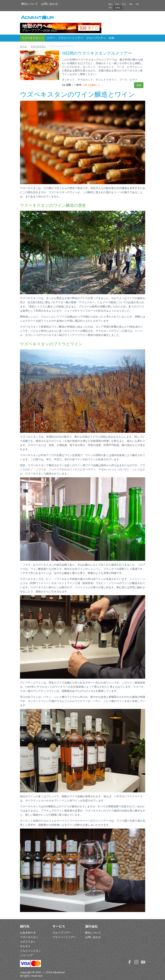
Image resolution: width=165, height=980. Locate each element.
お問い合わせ (50, 4)
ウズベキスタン (38, 46)
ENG (110, 4)
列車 (112, 38)
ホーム (23, 46)
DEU (124, 4)
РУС (117, 4)
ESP (137, 4)
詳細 (139, 85)
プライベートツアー (71, 38)
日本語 (118, 8)
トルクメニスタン (30, 951)
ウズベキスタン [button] (33, 38)
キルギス (25, 946)
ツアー (51, 38)
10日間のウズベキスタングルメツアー (97, 53)
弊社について (30, 4)
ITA (110, 8)
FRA (131, 4)
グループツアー (96, 38)
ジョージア (27, 955)
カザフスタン (28, 942)
